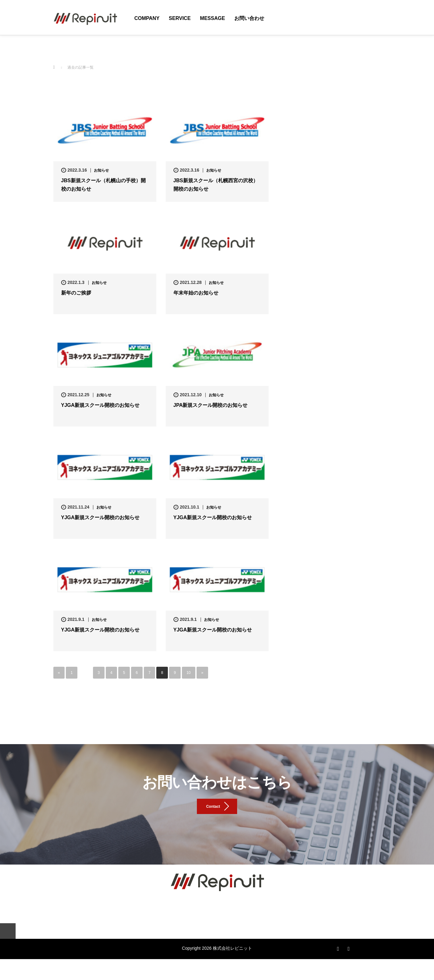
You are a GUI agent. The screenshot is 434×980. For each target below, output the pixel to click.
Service (180, 18)
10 (189, 673)
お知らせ (101, 170)
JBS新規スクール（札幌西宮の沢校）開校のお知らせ (216, 185)
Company (147, 18)
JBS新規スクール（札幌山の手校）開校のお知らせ (103, 185)
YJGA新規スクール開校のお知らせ (100, 405)
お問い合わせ (249, 18)
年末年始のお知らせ (196, 293)
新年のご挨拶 (76, 293)
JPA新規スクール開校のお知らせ (211, 405)
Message (212, 18)
